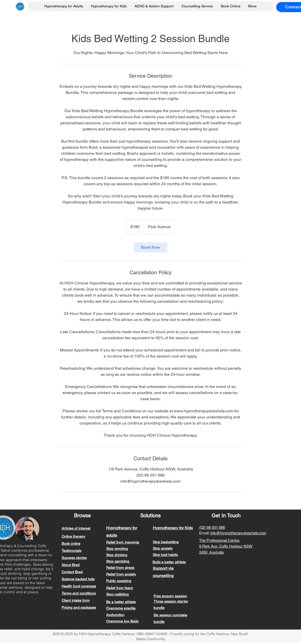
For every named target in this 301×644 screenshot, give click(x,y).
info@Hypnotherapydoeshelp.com (238, 533)
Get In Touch (226, 516)
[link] (150, 247)
